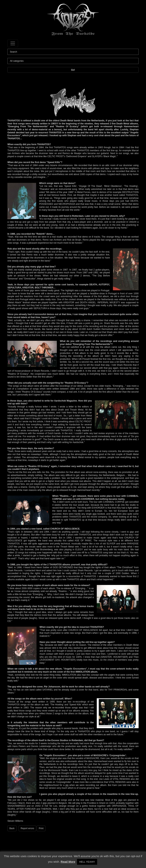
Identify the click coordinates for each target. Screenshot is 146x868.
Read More (68, 862)
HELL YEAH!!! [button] (87, 862)
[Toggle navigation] (13, 43)
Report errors (27, 828)
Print (41, 828)
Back (12, 828)
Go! (73, 70)
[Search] (73, 52)
